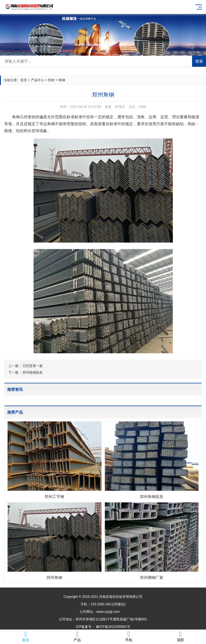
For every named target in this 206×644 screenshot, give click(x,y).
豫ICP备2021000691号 (113, 627)
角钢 (62, 80)
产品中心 (38, 80)
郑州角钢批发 (33, 372)
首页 (24, 80)
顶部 (180, 636)
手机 (129, 636)
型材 (51, 80)
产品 (77, 636)
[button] (94, 51)
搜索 (199, 61)
